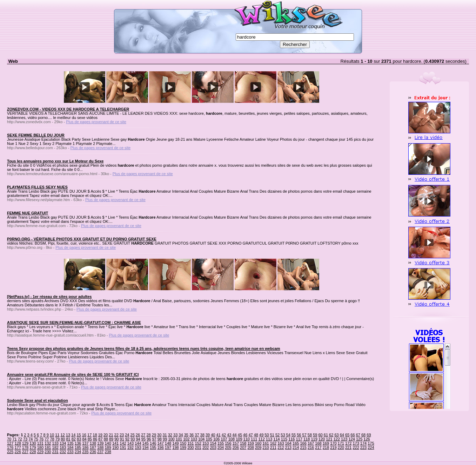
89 (111, 439)
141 (115, 443)
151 (190, 443)
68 (363, 435)
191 (123, 447)
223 (363, 447)
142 (123, 443)
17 (89, 435)
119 (314, 439)
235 (85, 452)
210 (266, 447)
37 (197, 435)
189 (108, 447)
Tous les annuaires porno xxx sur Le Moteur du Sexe (55, 161)
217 (318, 447)
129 (25, 443)
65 (347, 435)
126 (367, 439)
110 (247, 439)
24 (127, 435)
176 (10, 447)
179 (33, 447)
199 (183, 447)
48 (256, 435)
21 (111, 435)
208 (251, 447)
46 (245, 435)
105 (209, 439)
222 (356, 447)
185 (78, 447)
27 (143, 435)
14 (73, 435)
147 (160, 443)
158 (243, 443)
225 (10, 452)
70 (9, 439)
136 (78, 443)
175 (371, 443)
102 (186, 439)
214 (296, 447)
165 (296, 443)
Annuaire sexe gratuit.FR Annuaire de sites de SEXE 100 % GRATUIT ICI (73, 374)
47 (250, 435)
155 (221, 443)
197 (168, 447)
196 (160, 447)
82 (74, 439)
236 (93, 452)
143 (130, 443)
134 (63, 443)
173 (356, 443)
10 (52, 435)
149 (175, 443)
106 (216, 439)
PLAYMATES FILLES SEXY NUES (37, 187)
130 (33, 443)
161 (266, 443)
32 (170, 435)
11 (57, 435)
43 (229, 435)
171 (341, 443)
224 (371, 447)
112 (261, 439)
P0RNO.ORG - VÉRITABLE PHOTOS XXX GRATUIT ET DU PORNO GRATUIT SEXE (82, 239)
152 (198, 443)
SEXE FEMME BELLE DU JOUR (36, 135)
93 (133, 439)
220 (341, 447)
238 (108, 452)
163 (281, 443)
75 (36, 439)
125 (359, 439)
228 (33, 452)
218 (326, 447)
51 (272, 435)
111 (254, 439)
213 (288, 447)
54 (288, 435)
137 (85, 443)
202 (206, 447)
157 (236, 443)
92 (127, 439)
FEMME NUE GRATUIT (28, 213)
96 (149, 439)
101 (179, 439)
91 (122, 439)
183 (63, 447)
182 (55, 447)
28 (148, 435)
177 (18, 447)
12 (62, 435)
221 (348, 447)
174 (363, 443)
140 (108, 443)
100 (171, 439)
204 (221, 447)
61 (326, 435)
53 (283, 435)
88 (106, 439)
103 (194, 439)
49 (261, 435)
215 (303, 447)
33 (175, 435)
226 (18, 452)
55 (294, 435)
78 (52, 439)
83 (79, 439)
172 (348, 443)
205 (228, 447)
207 (243, 447)
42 (224, 435)
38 (202, 435)
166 (303, 443)
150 (183, 443)
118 (307, 439)
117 (299, 439)
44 (234, 435)
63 (336, 435)
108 (232, 439)
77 (47, 439)
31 (165, 435)
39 (208, 435)
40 (213, 435)
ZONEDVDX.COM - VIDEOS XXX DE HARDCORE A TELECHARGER (68, 109)
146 (153, 443)
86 (95, 439)
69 (369, 435)
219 (333, 447)
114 (276, 439)
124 (352, 439)
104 (201, 439)
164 (288, 443)
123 (344, 439)
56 (299, 435)
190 (115, 447)
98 (160, 439)
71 (14, 439)
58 (310, 435)
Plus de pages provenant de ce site (96, 122)
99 (165, 439)
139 (100, 443)
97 (154, 439)
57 (304, 435)
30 (159, 435)
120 (322, 439)
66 (353, 435)
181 (48, 447)
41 (219, 435)
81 (68, 439)
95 (143, 439)
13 (68, 435)
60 (320, 435)
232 (63, 452)
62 (331, 435)
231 (55, 452)
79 (58, 439)
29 (154, 435)
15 (79, 435)
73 (25, 439)
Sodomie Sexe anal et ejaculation (38, 400)
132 (48, 443)
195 (153, 447)
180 (40, 447)
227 (25, 452)
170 (333, 443)
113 (269, 439)
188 (100, 447)
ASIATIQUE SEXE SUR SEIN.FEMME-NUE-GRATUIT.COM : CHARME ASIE (74, 323)
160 (258, 443)
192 (130, 447)
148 (168, 443)
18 (95, 435)
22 (116, 435)
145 (146, 443)
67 (358, 435)
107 (224, 439)
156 (228, 443)
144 (138, 443)
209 (258, 447)
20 (106, 435)
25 (133, 435)
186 (85, 447)
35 (186, 435)
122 (337, 439)
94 (138, 439)
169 (326, 443)
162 (273, 443)
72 (20, 439)
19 (100, 435)
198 (175, 447)
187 (93, 447)
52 (277, 435)
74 (31, 439)
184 (70, 447)
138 (93, 443)
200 (190, 447)
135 (70, 443)
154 (213, 443)
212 (281, 447)
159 (251, 443)
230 (48, 452)
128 (18, 443)
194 (146, 447)
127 (10, 443)
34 (181, 435)
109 (239, 439)
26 (138, 435)
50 (267, 435)
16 (84, 435)
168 (318, 443)
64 (342, 435)
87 (100, 439)
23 (122, 435)
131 (40, 443)
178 (25, 447)
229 (40, 452)
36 (192, 435)
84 (84, 439)
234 (78, 452)
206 (236, 447)
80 (63, 439)
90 (116, 439)
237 (100, 452)
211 (273, 447)
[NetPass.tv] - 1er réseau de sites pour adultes (49, 297)
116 (291, 439)
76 (41, 439)
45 (240, 435)
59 (315, 435)
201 (198, 447)
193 (138, 447)
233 (70, 452)
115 (284, 439)
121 (329, 439)
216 (311, 447)
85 (90, 439)
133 (55, 443)
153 (206, 443)
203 (213, 447)
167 (311, 443)
